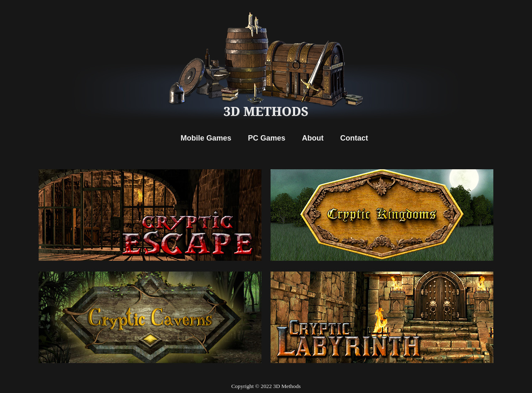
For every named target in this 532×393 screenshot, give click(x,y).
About (313, 138)
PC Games (267, 138)
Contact (354, 138)
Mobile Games (206, 138)
